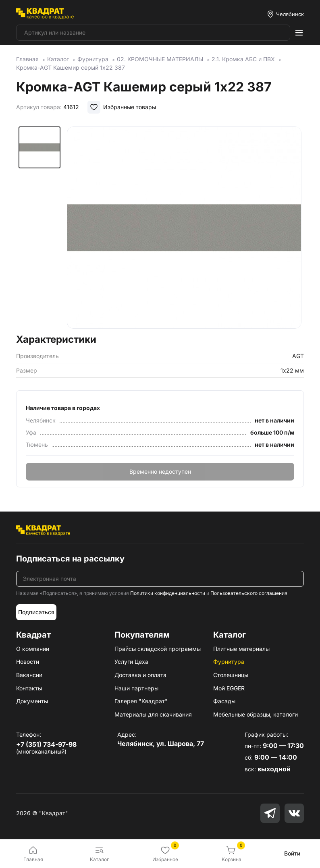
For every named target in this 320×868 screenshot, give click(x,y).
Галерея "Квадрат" (141, 701)
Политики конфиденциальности (168, 593)
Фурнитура (229, 662)
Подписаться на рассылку (70, 559)
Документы (32, 701)
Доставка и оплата (140, 675)
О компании (33, 649)
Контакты (29, 688)
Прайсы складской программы (158, 649)
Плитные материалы (241, 649)
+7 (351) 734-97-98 (46, 744)
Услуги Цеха (131, 662)
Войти (292, 853)
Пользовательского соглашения (249, 593)
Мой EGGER (229, 688)
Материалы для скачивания (153, 714)
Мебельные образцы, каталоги (256, 714)
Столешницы (231, 675)
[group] (184, 228)
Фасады (224, 701)
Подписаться (36, 612)
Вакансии (29, 675)
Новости (28, 662)
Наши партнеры (136, 688)
